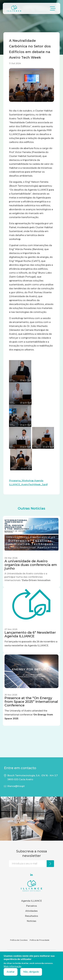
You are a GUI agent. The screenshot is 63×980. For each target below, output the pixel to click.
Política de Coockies (19, 940)
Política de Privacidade (40, 940)
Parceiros (31, 906)
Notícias (31, 921)
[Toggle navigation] (53, 8)
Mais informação (13, 966)
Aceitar (11, 972)
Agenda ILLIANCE (32, 901)
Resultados (31, 916)
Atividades (31, 911)
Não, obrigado (31, 972)
